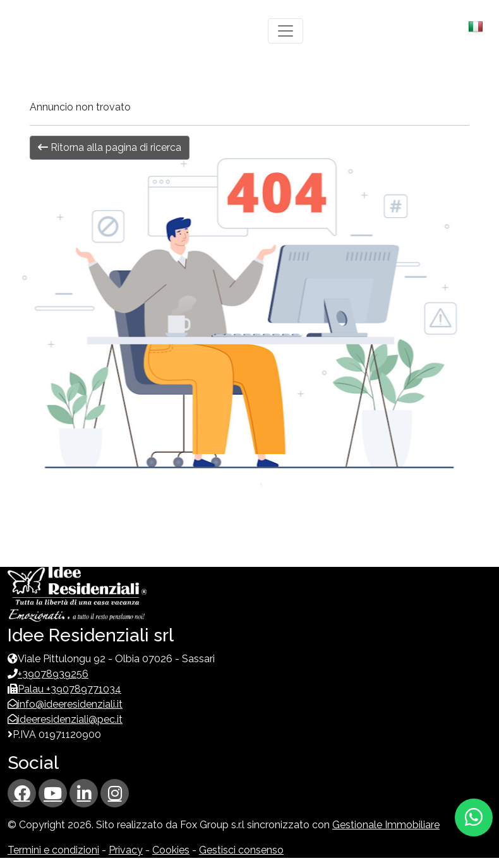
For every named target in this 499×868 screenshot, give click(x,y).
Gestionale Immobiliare (386, 825)
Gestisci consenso (241, 850)
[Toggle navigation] (286, 31)
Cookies (171, 850)
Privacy (126, 850)
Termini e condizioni (53, 850)
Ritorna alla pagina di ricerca (110, 147)
